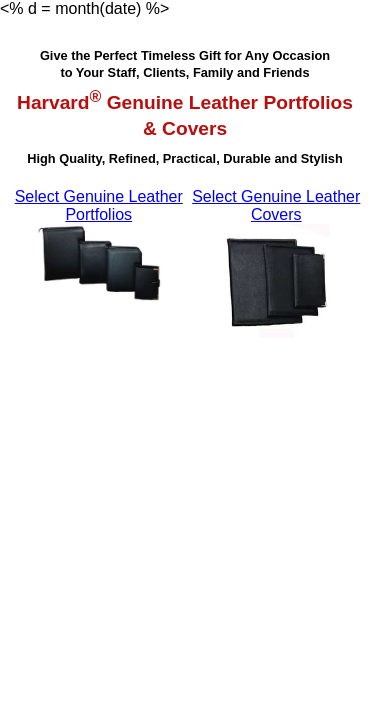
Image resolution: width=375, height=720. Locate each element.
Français (204, 8)
